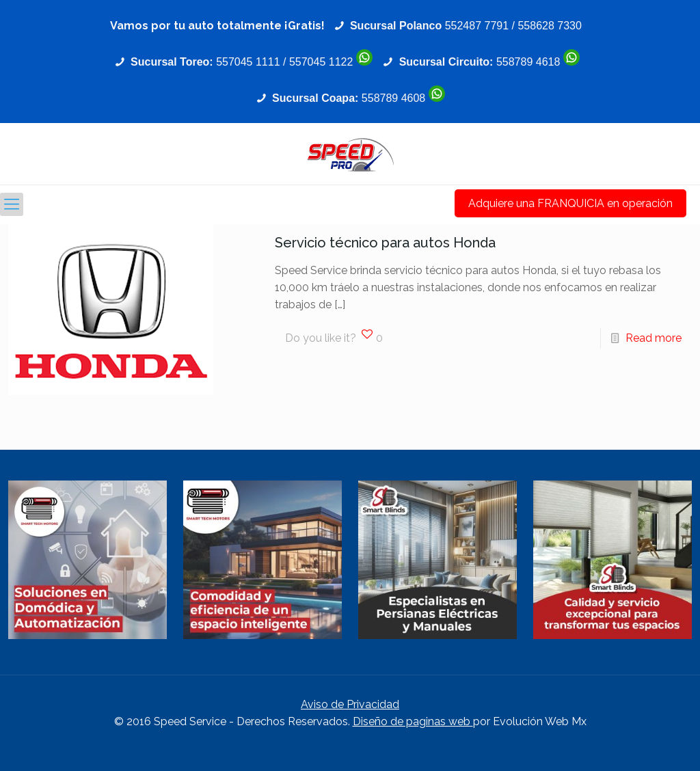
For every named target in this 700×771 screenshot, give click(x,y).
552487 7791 (477, 26)
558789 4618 (528, 62)
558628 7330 (549, 26)
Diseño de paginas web (413, 721)
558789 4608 (393, 98)
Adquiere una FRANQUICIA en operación (570, 203)
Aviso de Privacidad (350, 704)
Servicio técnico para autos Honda (385, 243)
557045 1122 (321, 62)
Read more (654, 338)
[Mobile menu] (12, 204)
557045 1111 (248, 62)
